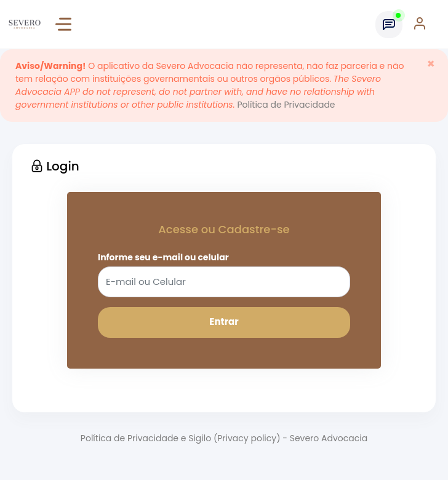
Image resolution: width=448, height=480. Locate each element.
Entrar (224, 322)
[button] (426, 25)
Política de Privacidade (286, 105)
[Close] (431, 64)
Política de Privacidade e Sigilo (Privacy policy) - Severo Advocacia (224, 438)
